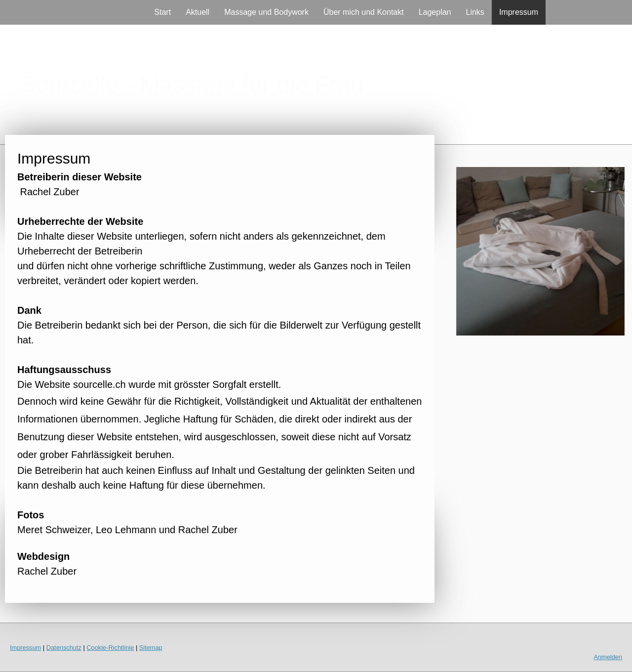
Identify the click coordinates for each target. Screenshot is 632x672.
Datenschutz (64, 648)
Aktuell (197, 12)
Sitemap (151, 648)
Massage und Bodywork (266, 12)
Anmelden (608, 657)
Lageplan (435, 12)
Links (475, 12)
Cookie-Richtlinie (110, 648)
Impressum (519, 12)
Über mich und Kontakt (364, 12)
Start (162, 12)
